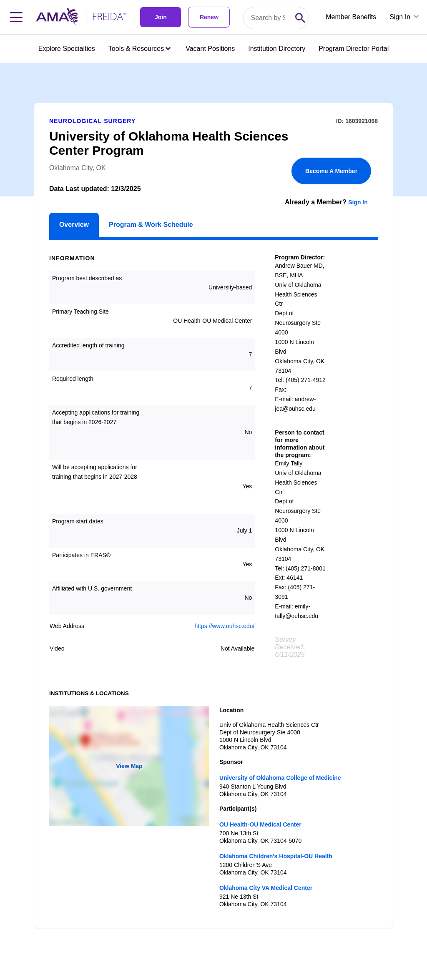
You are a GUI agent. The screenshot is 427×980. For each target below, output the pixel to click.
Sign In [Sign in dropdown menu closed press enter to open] (400, 17)
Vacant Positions (210, 49)
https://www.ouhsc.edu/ (224, 626)
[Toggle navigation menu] (16, 17)
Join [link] (161, 17)
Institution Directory (277, 49)
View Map (129, 766)
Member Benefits (351, 17)
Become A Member (331, 171)
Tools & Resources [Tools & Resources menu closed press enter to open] (139, 49)
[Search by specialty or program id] (268, 18)
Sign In (358, 202)
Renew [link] (209, 17)
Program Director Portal (354, 49)
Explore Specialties (67, 49)
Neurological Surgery (93, 121)
